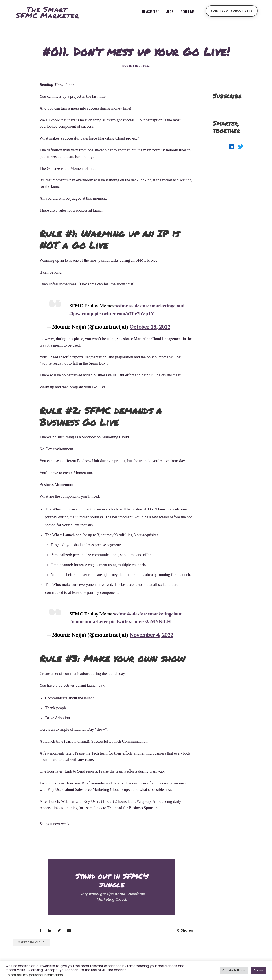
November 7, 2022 (136, 66)
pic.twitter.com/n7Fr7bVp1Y (124, 314)
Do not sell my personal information (34, 975)
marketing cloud (31, 942)
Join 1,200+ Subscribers (232, 11)
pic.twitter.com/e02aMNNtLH (140, 621)
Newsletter (150, 11)
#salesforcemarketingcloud (157, 306)
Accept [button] (259, 970)
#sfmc (122, 306)
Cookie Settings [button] (234, 970)
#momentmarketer (89, 621)
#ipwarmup (81, 314)
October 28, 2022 (150, 327)
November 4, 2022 (151, 635)
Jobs (170, 11)
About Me (188, 11)
